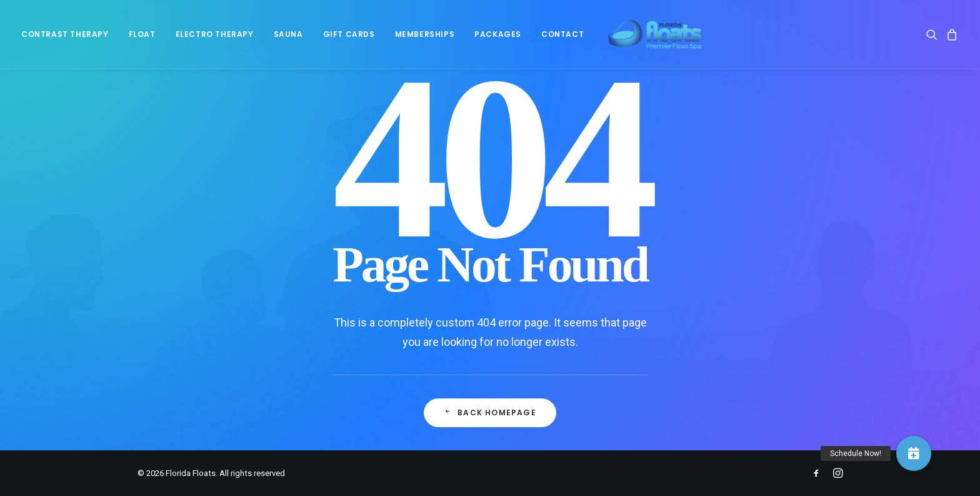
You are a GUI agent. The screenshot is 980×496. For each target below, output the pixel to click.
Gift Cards (349, 38)
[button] (934, 38)
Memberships (425, 38)
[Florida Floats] (649, 38)
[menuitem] (69, 38)
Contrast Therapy (65, 38)
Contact (562, 38)
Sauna (288, 38)
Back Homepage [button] (490, 412)
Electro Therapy (215, 38)
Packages (498, 38)
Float (142, 38)
